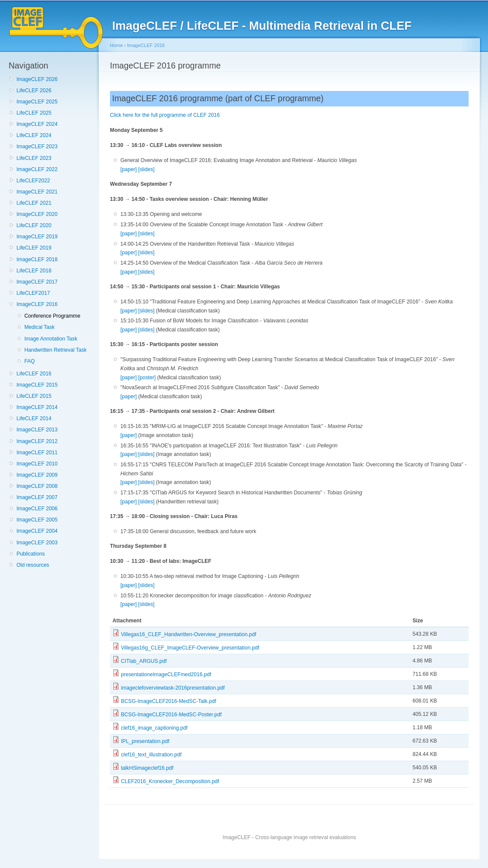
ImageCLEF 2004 (37, 531)
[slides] (147, 169)
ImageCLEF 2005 (37, 520)
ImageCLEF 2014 (37, 407)
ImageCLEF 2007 (37, 497)
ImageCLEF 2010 (37, 464)
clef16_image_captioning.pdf (154, 728)
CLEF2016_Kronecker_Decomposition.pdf (170, 781)
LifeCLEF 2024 (34, 135)
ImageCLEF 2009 (37, 475)
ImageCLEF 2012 (37, 441)
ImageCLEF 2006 (37, 509)
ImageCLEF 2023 (37, 147)
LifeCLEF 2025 (34, 113)
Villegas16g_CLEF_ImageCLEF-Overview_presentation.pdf (190, 648)
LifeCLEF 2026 (34, 91)
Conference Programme (52, 316)
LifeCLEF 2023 (34, 158)
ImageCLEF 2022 (37, 169)
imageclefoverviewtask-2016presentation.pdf (173, 688)
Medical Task (39, 327)
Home (116, 45)
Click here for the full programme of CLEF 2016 (165, 115)
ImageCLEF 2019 (37, 237)
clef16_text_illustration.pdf (151, 755)
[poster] (147, 378)
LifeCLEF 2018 (34, 271)
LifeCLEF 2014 (34, 418)
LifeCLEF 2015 (34, 396)
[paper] (128, 169)
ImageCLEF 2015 (37, 385)
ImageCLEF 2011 (37, 453)
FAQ (29, 361)
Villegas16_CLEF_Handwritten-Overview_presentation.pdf (188, 634)
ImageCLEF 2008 (37, 486)
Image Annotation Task (51, 339)
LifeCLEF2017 (33, 293)
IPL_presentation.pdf (145, 741)
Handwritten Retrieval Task (55, 350)
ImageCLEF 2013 (37, 430)
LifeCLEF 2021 (34, 203)
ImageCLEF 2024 (37, 124)
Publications (31, 554)
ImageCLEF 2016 (37, 304)
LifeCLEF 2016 (34, 374)
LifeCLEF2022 (33, 181)
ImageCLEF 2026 (37, 79)
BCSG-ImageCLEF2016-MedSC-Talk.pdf (168, 701)
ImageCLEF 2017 (37, 282)
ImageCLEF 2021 (37, 192)
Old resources (33, 565)
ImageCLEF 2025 (37, 102)
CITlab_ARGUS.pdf (144, 661)
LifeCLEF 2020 (34, 225)
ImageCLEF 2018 (37, 259)
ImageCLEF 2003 (37, 543)
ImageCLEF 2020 (37, 214)
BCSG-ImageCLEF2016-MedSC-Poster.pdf (171, 715)
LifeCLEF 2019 (34, 248)
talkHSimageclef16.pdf (147, 768)
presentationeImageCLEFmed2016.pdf (166, 674)
